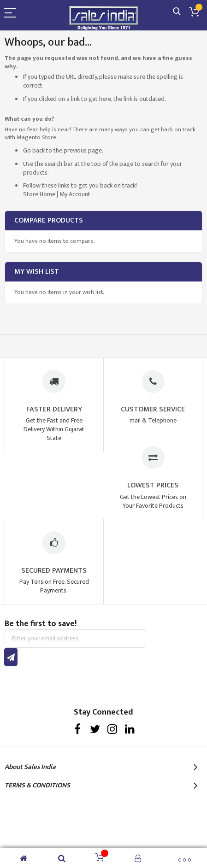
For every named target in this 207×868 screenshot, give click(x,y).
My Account (75, 194)
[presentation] (75, 684)
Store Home (39, 194)
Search (177, 12)
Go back (34, 150)
